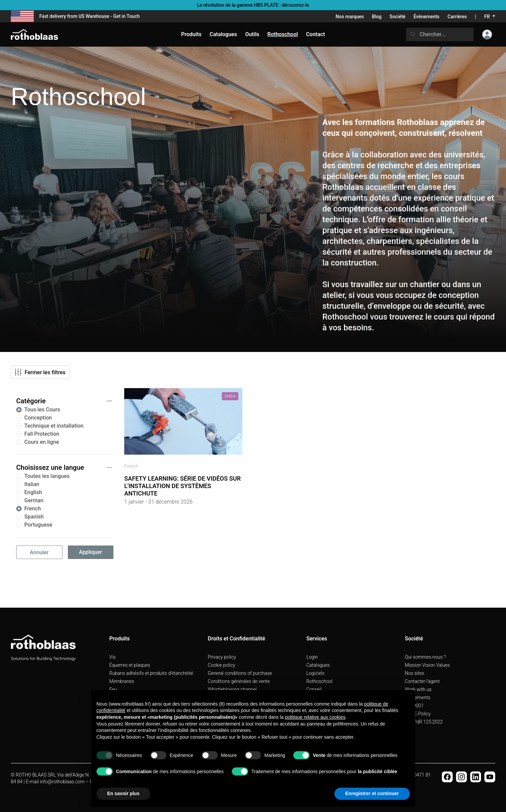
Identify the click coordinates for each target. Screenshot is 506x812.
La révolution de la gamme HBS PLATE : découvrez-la (253, 5)
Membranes (122, 681)
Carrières (457, 17)
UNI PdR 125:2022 (424, 722)
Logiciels (315, 673)
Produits (191, 34)
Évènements (427, 17)
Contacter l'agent (422, 681)
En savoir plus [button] (124, 793)
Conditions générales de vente (239, 681)
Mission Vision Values (427, 665)
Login (312, 657)
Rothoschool (319, 681)
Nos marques (350, 17)
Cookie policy (222, 665)
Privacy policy (222, 657)
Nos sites (414, 673)
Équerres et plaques (130, 665)
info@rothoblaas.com (62, 782)
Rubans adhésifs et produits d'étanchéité (151, 673)
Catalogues (318, 665)
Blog (377, 17)
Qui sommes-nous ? (425, 657)
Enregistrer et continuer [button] (372, 793)
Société (397, 17)
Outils (252, 34)
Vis (113, 657)
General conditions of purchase (240, 673)
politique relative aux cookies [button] (315, 717)
